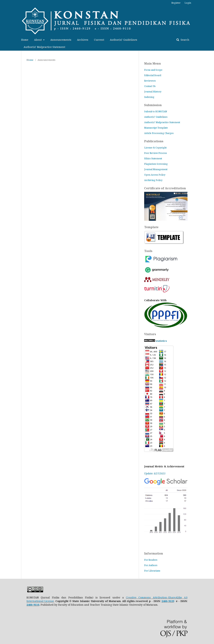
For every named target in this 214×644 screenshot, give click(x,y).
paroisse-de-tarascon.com (210, 36)
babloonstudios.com (210, 542)
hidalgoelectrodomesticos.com (210, 579)
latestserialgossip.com (210, 532)
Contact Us (150, 86)
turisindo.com (210, 593)
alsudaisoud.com (210, 213)
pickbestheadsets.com (210, 33)
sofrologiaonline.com (210, 18)
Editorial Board (153, 75)
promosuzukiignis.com (210, 29)
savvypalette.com (210, 644)
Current (99, 40)
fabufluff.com (210, 181)
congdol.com (210, 297)
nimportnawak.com (210, 185)
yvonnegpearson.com (210, 380)
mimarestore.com (210, 217)
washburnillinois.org (210, 300)
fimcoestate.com (210, 69)
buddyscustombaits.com (210, 470)
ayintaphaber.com (210, 340)
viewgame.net (210, 492)
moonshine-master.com (210, 250)
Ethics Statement (153, 158)
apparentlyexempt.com (210, 354)
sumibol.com (210, 11)
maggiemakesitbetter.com (210, 163)
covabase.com (210, 640)
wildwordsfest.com (210, 177)
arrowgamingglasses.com (210, 365)
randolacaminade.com (210, 499)
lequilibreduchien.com (210, 54)
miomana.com (210, 387)
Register (176, 3)
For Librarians (152, 571)
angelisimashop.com (210, 188)
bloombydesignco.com (210, 604)
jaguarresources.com (210, 206)
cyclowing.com (210, 166)
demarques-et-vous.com (210, 420)
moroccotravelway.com (210, 618)
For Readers (151, 560)
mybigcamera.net (210, 423)
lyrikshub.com (210, 174)
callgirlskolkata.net (210, 597)
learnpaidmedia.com (210, 279)
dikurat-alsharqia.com (210, 586)
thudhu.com (210, 452)
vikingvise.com (210, 286)
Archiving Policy (154, 180)
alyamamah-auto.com (210, 401)
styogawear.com (210, 15)
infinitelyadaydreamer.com (210, 246)
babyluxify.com (210, 264)
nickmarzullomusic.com (210, 87)
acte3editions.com (210, 203)
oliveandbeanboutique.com (210, 311)
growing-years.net (210, 506)
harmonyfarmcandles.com (210, 412)
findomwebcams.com (210, 253)
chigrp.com (210, 459)
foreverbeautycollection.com (210, 427)
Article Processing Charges (159, 133)
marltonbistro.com (210, 369)
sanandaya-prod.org (210, 25)
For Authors (151, 565)
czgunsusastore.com (210, 83)
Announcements (61, 40)
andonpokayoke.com (210, 438)
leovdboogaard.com (210, 629)
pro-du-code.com (210, 514)
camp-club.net (210, 546)
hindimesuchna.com (210, 636)
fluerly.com (210, 195)
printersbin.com (210, 376)
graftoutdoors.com (210, 564)
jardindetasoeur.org (210, 123)
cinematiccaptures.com (210, 329)
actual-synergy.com (210, 170)
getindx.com (210, 65)
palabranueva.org (210, 119)
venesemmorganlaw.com (210, 535)
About (38, 40)
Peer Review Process (156, 153)
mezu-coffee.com (210, 134)
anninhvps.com (210, 101)
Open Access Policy (155, 175)
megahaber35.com (210, 405)
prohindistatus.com (210, 485)
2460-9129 (168, 601)
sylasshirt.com (210, 271)
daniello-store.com (210, 98)
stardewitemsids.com (210, 467)
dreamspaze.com (210, 344)
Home (25, 40)
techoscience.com (210, 141)
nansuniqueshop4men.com (210, 289)
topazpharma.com (210, 358)
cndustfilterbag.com (210, 72)
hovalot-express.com (210, 347)
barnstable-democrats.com (210, 159)
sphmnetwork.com (210, 199)
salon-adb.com (210, 448)
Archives (83, 40)
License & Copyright (155, 148)
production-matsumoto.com (210, 116)
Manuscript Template (156, 128)
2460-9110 (33, 605)
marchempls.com (210, 521)
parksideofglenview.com (210, 293)
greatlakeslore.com (210, 242)
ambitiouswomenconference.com (210, 80)
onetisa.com (210, 221)
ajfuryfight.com (210, 517)
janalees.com (210, 94)
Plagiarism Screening (156, 164)
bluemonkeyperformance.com (210, 336)
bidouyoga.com (210, 557)
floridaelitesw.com (210, 260)
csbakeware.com (210, 318)
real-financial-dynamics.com (210, 615)
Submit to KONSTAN (156, 111)
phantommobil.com (210, 333)
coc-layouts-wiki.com (210, 608)
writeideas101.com (210, 152)
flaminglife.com (210, 409)
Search (185, 40)
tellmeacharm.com (210, 633)
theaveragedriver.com (210, 282)
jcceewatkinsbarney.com (210, 235)
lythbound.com (210, 51)
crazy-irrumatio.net (210, 503)
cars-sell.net (210, 568)
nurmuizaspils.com (210, 528)
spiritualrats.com (210, 488)
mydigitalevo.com (210, 43)
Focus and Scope (153, 70)
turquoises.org (210, 4)
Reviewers (150, 81)
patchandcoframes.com (210, 416)
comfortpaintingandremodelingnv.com (210, 326)
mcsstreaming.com (210, 232)
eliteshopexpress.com (210, 307)
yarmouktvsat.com (210, 575)
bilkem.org (210, 239)
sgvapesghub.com (210, 275)
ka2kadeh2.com (210, 224)
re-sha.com (210, 589)
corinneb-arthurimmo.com (210, 510)
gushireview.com (210, 145)
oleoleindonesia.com (210, 40)
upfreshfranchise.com (210, 495)
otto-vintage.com (210, 391)
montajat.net (210, 474)
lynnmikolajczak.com (210, 553)
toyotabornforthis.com (210, 524)
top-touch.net (210, 600)
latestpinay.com (210, 315)
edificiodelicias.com (210, 582)
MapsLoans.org (210, 445)
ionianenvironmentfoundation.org (210, 137)
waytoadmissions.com (210, 463)
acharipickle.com (210, 130)
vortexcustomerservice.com (210, 481)
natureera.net (210, 477)
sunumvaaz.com (210, 373)
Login (188, 3)
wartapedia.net (210, 571)
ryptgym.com (210, 304)
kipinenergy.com (210, 626)
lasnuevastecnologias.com (210, 441)
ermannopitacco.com (210, 398)
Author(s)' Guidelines (124, 40)
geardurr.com (210, 210)
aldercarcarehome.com (210, 228)
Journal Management (156, 169)
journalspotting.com (210, 127)
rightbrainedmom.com (210, 322)
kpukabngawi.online (210, 22)
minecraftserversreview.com (210, 257)
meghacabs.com (210, 434)
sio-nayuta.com (210, 611)
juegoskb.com (210, 539)
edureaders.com (210, 112)
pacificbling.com (210, 394)
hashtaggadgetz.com (210, 105)
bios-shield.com (210, 76)
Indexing (149, 97)
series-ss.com (210, 456)
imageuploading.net (210, 109)
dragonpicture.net (210, 383)
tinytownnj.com (210, 7)
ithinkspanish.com (210, 148)
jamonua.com (210, 62)
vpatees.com (210, 268)
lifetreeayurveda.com (210, 561)
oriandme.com (210, 192)
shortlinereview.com (210, 351)
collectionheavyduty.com (210, 550)
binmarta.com (210, 622)
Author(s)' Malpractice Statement (44, 47)
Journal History (153, 91)
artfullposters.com (210, 156)
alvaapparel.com (210, 430)
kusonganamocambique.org (210, 58)
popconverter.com (210, 90)
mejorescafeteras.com (210, 47)
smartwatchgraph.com (210, 362)
